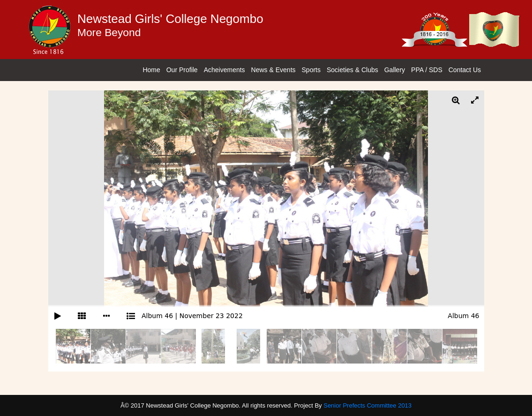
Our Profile (182, 70)
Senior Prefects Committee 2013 (367, 405)
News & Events (273, 70)
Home (151, 70)
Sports (311, 70)
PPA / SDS (427, 70)
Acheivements (225, 70)
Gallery (395, 70)
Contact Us (465, 70)
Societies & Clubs (352, 70)
